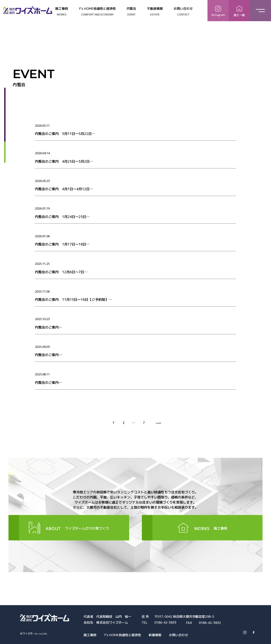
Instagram (218, 10)
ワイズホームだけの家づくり (69, 528)
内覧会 (131, 12)
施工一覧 (239, 10)
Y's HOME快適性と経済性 (97, 12)
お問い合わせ (183, 12)
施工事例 (62, 12)
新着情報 (155, 635)
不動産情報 (155, 12)
